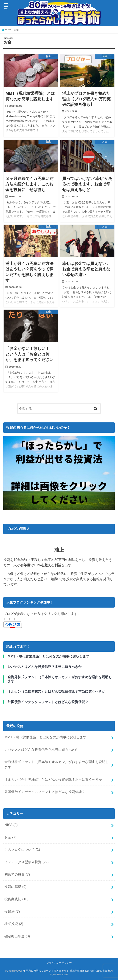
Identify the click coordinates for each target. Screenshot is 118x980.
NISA (11, 825)
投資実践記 (16, 899)
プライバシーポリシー (59, 963)
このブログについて (22, 849)
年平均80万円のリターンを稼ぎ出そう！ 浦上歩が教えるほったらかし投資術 (66, 971)
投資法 (12, 911)
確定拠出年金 (17, 936)
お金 (10, 837)
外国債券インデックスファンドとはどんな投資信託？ (45, 792)
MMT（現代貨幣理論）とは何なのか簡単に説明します (45, 737)
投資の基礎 (15, 887)
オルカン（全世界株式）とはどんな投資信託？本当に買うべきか (53, 779)
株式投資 (14, 924)
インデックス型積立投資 (27, 862)
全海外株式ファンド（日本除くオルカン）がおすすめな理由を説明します (57, 764)
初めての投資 (17, 874)
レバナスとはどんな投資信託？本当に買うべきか (41, 749)
